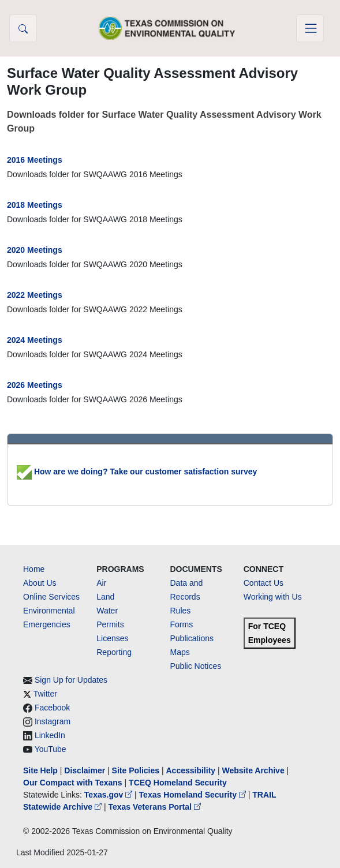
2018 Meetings (35, 205)
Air (101, 583)
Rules (181, 611)
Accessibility (192, 770)
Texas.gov (109, 795)
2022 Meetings (35, 295)
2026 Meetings (35, 385)
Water (107, 611)
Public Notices (196, 666)
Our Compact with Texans (73, 783)
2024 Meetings (35, 340)
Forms (182, 624)
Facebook (52, 708)
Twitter (45, 694)
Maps (180, 652)
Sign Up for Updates (71, 680)
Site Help (40, 770)
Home (34, 569)
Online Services (51, 597)
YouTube (51, 749)
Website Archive (253, 770)
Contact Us (264, 583)
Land (105, 597)
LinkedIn (50, 735)
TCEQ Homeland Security (178, 783)
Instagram (53, 721)
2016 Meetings (35, 160)
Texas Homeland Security (194, 795)
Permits (110, 624)
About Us (40, 583)
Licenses (112, 638)
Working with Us (273, 597)
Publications (192, 638)
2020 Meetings (35, 250)
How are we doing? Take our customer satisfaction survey (137, 472)
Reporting (114, 652)
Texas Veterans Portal (154, 807)
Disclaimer (85, 770)
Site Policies (136, 770)
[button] (23, 28)
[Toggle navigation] (310, 28)
